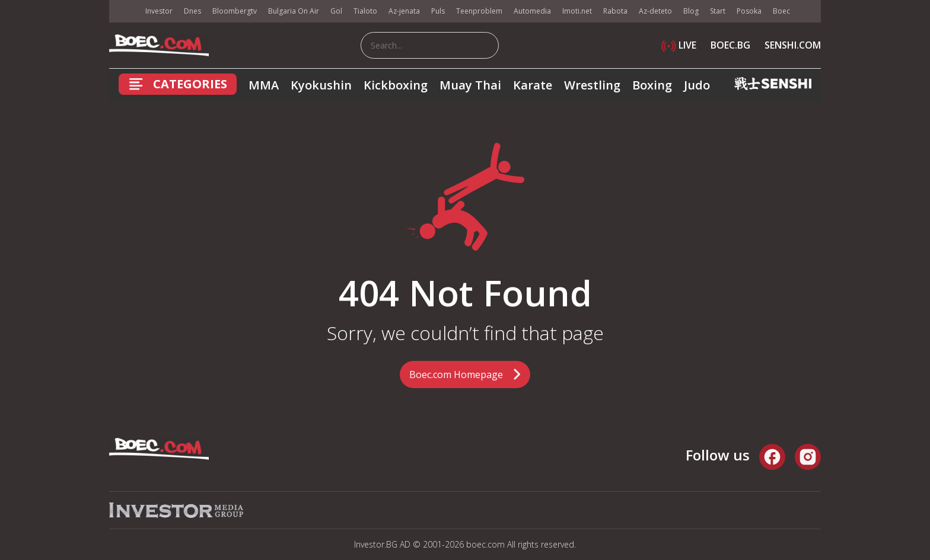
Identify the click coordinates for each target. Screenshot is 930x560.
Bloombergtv (235, 11)
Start (718, 11)
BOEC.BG (730, 45)
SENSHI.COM (793, 45)
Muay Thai (470, 85)
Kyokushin (321, 85)
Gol (336, 11)
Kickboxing (396, 85)
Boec (781, 11)
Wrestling (592, 85)
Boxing (652, 85)
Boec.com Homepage (456, 375)
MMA (264, 85)
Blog (691, 11)
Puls (438, 11)
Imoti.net (577, 11)
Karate (533, 85)
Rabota (615, 11)
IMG (124, 12)
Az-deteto (655, 11)
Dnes (192, 11)
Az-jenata (404, 11)
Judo (697, 85)
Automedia (532, 11)
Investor (159, 11)
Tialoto (365, 11)
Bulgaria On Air (294, 11)
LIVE (679, 45)
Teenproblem (479, 11)
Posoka (749, 11)
